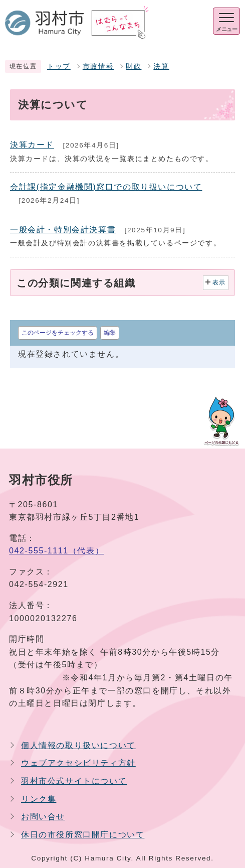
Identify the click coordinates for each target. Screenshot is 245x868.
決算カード (32, 145)
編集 (110, 333)
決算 (161, 66)
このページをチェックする (58, 333)
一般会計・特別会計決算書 (63, 230)
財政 (134, 66)
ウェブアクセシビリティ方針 (78, 763)
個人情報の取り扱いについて (78, 745)
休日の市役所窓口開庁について (83, 835)
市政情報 (98, 66)
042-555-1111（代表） (56, 551)
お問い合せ (43, 817)
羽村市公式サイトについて (74, 781)
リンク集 (39, 799)
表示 (219, 282)
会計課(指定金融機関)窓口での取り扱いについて (106, 187)
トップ (59, 66)
